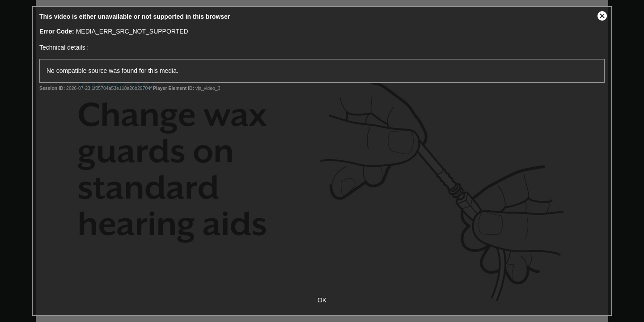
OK (322, 300)
